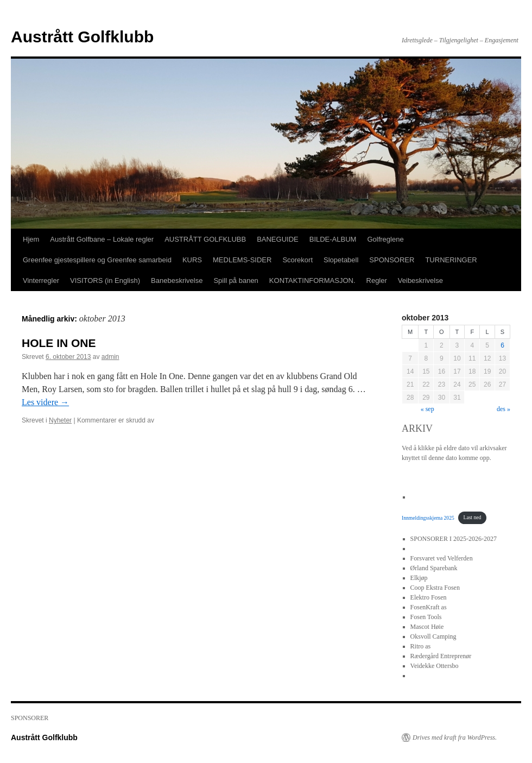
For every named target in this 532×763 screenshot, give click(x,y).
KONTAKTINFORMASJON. (312, 280)
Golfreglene (385, 239)
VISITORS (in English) (105, 280)
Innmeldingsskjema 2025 (428, 517)
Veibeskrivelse (420, 280)
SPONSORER (392, 260)
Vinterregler (41, 280)
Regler (377, 280)
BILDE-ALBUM (333, 239)
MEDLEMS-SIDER (242, 260)
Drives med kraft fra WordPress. (455, 737)
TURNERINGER (451, 260)
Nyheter (60, 420)
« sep (427, 409)
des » (503, 409)
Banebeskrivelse (177, 280)
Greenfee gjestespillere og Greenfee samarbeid (97, 260)
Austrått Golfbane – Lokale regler (102, 239)
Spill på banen (236, 280)
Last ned (473, 517)
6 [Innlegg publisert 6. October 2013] (502, 345)
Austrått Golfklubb (82, 37)
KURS (192, 260)
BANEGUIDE (278, 239)
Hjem (31, 239)
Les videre (45, 402)
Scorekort (297, 260)
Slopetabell (341, 260)
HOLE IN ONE (59, 343)
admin (110, 357)
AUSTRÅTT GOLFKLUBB (205, 239)
